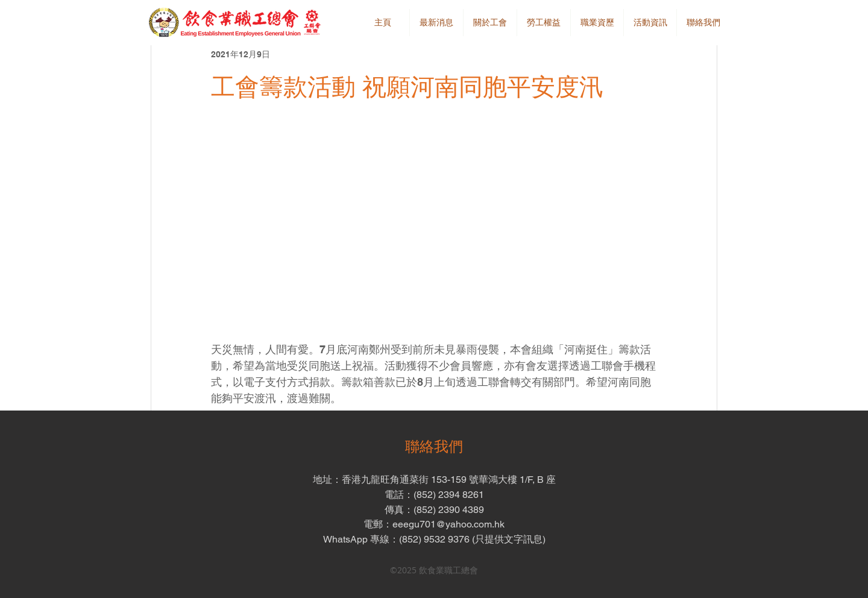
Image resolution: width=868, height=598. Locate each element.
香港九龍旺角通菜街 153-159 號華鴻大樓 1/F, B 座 (449, 480)
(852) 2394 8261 (449, 495)
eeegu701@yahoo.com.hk (448, 524)
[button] (490, 23)
